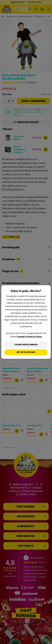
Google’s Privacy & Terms (30, 336)
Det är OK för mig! (26, 352)
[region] (26, 322)
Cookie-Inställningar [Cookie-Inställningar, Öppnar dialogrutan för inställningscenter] (26, 345)
